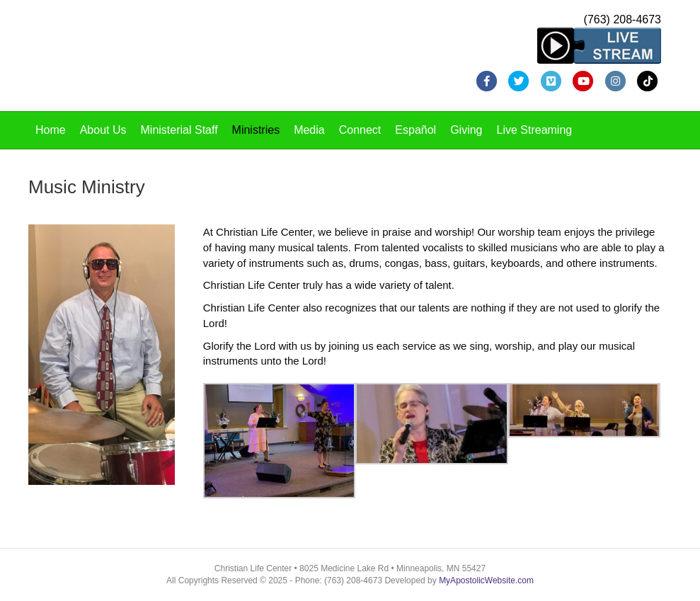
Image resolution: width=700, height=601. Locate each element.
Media (309, 130)
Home (51, 130)
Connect (360, 130)
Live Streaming (535, 130)
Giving (466, 130)
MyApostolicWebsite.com (486, 580)
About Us (103, 130)
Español (415, 130)
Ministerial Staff (179, 130)
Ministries (256, 130)
